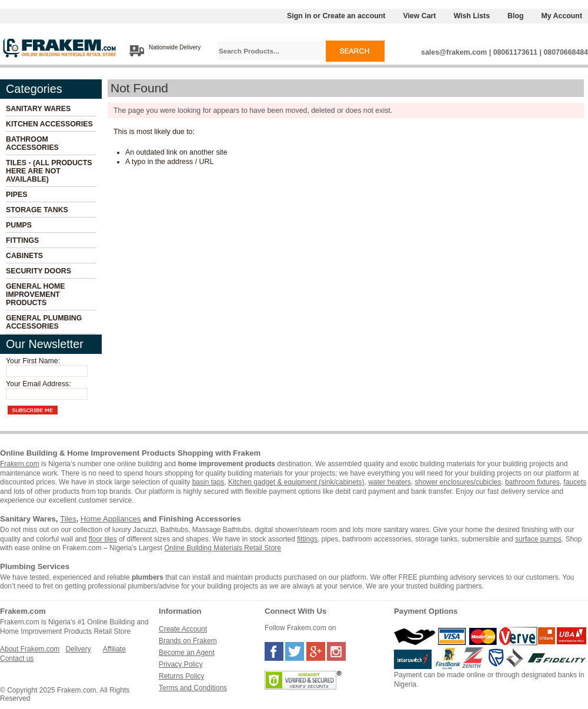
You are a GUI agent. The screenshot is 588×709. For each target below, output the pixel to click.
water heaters (390, 482)
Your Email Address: (39, 384)
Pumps (19, 225)
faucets (575, 482)
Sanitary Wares (38, 109)
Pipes (16, 195)
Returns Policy (181, 676)
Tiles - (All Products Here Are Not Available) (49, 171)
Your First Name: (33, 361)
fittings (307, 539)
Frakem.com (20, 464)
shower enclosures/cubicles (458, 482)
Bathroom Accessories (32, 143)
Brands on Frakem (188, 641)
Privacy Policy (181, 664)
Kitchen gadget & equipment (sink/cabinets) (296, 482)
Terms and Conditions (193, 688)
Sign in (299, 16)
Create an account (354, 16)
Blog (515, 16)
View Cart (419, 16)
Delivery (78, 649)
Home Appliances (111, 519)
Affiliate (114, 649)
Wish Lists (472, 16)
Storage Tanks (37, 210)
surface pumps (538, 539)
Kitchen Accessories (49, 124)
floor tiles (103, 539)
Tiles (68, 519)
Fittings (22, 240)
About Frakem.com (30, 649)
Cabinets (24, 256)
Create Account (183, 629)
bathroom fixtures (532, 482)
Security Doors (39, 271)
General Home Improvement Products (36, 295)
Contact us (17, 658)
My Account (562, 16)
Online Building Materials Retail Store (223, 548)
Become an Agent (187, 653)
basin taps (208, 482)
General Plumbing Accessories (44, 322)
